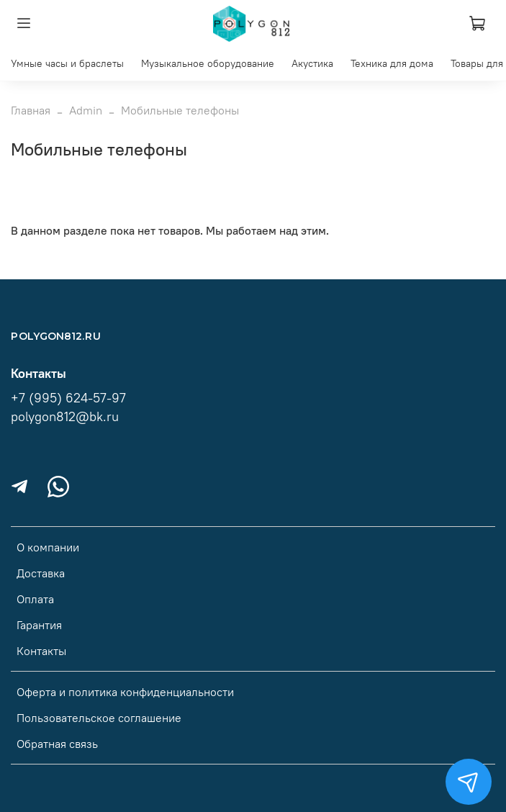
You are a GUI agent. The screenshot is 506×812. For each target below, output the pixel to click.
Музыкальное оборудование (208, 63)
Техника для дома (392, 63)
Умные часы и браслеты (67, 63)
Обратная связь (57, 744)
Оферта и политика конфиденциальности (125, 692)
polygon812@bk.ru (65, 417)
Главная (31, 110)
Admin (86, 110)
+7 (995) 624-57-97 (68, 398)
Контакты (41, 651)
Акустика (312, 63)
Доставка (41, 573)
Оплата (35, 599)
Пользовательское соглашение (99, 718)
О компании (48, 547)
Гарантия (39, 625)
